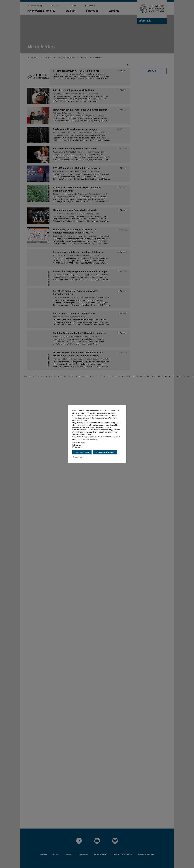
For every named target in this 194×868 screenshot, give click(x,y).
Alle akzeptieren (82, 452)
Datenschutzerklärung (88, 439)
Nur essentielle (79, 443)
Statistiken (77, 447)
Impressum (78, 457)
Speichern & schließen (105, 452)
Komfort (77, 445)
